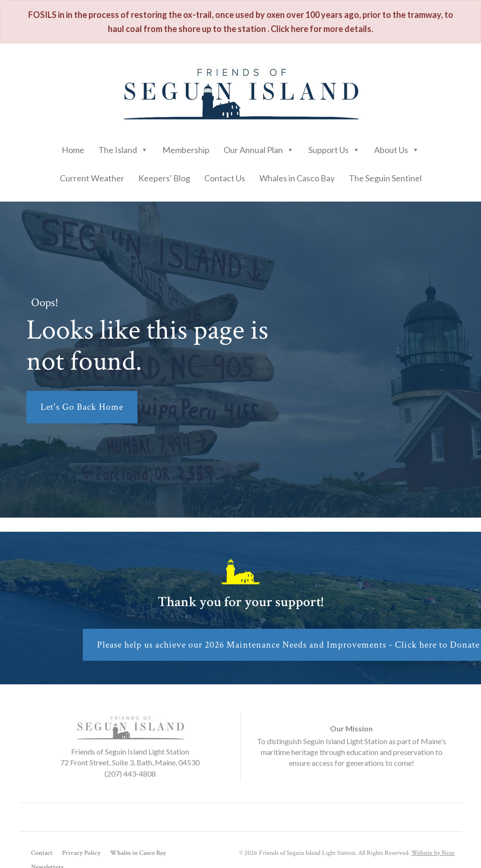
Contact (42, 853)
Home (73, 150)
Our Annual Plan (259, 147)
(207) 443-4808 (130, 774)
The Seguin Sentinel (385, 178)
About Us (397, 147)
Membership (186, 150)
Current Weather (92, 178)
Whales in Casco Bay (297, 178)
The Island (123, 147)
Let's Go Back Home (82, 407)
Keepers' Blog (164, 178)
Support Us (334, 147)
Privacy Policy (81, 853)
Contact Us (225, 178)
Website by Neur (433, 853)
